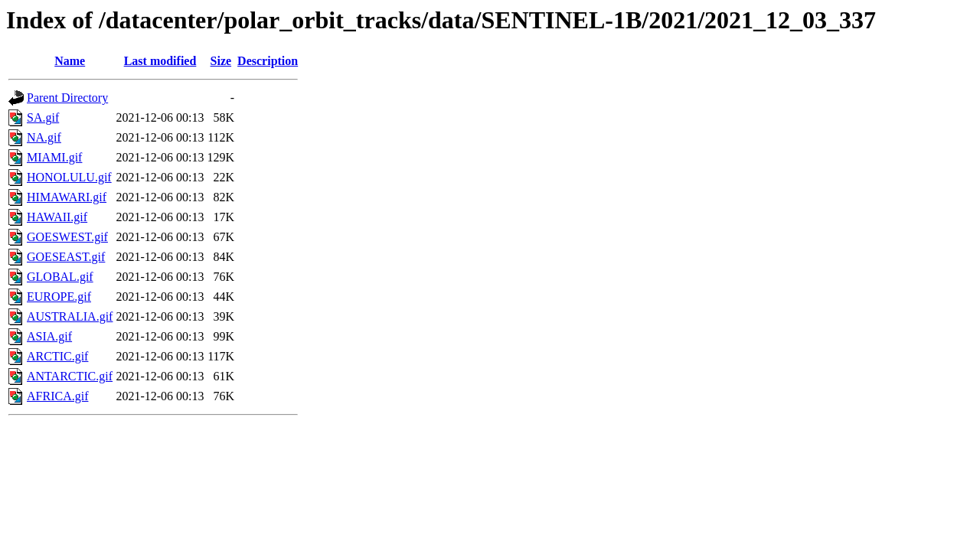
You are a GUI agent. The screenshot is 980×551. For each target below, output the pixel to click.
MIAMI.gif (54, 157)
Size (221, 61)
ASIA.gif (49, 336)
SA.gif (43, 117)
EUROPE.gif (59, 297)
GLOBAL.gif (60, 277)
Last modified (160, 61)
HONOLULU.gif (69, 177)
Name (70, 61)
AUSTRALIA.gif (70, 316)
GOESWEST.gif (67, 237)
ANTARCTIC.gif (70, 376)
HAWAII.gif (57, 217)
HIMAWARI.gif (67, 197)
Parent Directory (67, 98)
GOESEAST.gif (66, 257)
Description (268, 61)
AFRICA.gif (57, 396)
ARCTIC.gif (57, 356)
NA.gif (44, 137)
